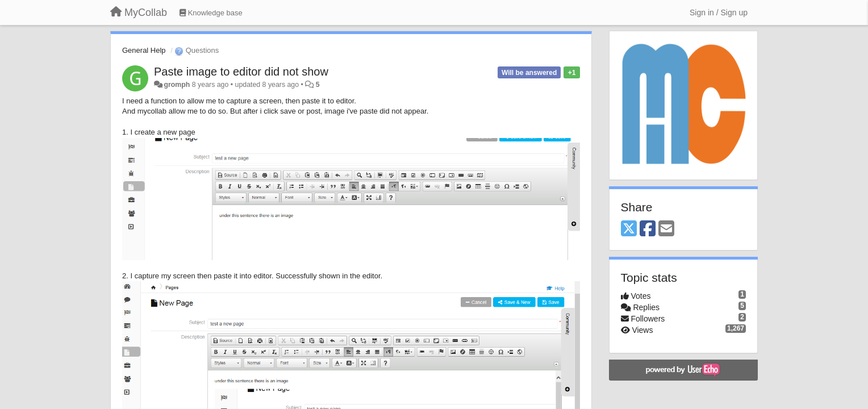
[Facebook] (648, 229)
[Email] (666, 229)
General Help (144, 50)
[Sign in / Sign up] (719, 12)
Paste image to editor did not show (241, 72)
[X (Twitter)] (629, 229)
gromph (177, 85)
